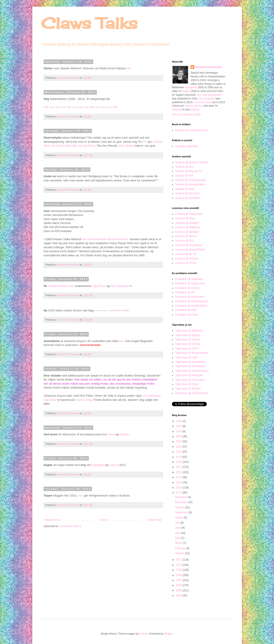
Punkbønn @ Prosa (187, 315)
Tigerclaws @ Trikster (188, 340)
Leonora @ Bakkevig (187, 227)
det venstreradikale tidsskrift (106, 239)
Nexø (111, 434)
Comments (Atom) (70, 526)
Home (104, 520)
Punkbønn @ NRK (186, 310)
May (178, 533)
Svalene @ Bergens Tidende (192, 162)
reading (195, 109)
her (129, 68)
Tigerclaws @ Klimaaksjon (190, 366)
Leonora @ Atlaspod (187, 223)
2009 (179, 570)
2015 (179, 477)
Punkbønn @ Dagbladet (189, 279)
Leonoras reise (203, 102)
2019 (179, 457)
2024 (179, 431)
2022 (179, 441)
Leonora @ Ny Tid (186, 254)
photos (199, 106)
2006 (179, 585)
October (180, 507)
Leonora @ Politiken (187, 259)
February (181, 548)
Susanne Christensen (68, 78)
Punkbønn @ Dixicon (188, 288)
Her (46, 107)
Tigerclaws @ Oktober (188, 344)
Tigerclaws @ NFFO (187, 349)
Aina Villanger (119, 286)
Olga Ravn (99, 286)
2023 (179, 436)
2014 (179, 483)
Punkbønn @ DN (185, 292)
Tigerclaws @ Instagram (189, 375)
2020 (179, 452)
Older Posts (155, 520)
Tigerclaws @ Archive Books (192, 393)
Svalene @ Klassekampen (191, 180)
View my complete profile (186, 115)
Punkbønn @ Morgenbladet (191, 306)
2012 (179, 493)
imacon (144, 634)
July (178, 523)
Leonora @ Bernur (186, 236)
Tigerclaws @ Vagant (188, 335)
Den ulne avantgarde (209, 95)
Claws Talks (89, 23)
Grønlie (124, 434)
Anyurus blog (83, 400)
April (178, 538)
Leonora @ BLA (185, 241)
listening (177, 109)
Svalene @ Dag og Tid (188, 171)
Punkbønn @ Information (190, 297)
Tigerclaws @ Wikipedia (189, 331)
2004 (179, 595)
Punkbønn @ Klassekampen (192, 301)
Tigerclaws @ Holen (187, 384)
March (179, 543)
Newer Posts (52, 520)
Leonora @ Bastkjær (187, 232)
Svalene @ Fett (184, 176)
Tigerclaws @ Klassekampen (192, 371)
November (181, 502)
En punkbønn (207, 99)
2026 (179, 421)
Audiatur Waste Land (62, 286)
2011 (179, 560)
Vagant (186, 91)
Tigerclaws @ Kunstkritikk (190, 362)
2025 (179, 426)
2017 (179, 467)
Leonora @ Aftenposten (189, 214)
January (180, 553)
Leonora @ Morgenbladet (190, 250)
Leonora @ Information (189, 245)
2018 (179, 462)
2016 (179, 472)
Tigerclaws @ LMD (186, 358)
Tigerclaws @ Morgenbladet (191, 353)
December (181, 497)
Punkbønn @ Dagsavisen (190, 283)
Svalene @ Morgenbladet (190, 184)
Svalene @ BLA (184, 167)
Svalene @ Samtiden (188, 198)
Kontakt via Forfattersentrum (192, 130)
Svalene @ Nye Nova (188, 193)
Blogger (168, 634)
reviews (189, 106)
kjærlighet (98, 465)
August (179, 517)
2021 (179, 447)
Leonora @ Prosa (185, 263)
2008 (179, 575)
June (178, 528)
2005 (179, 590)
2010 (179, 565)
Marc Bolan (126, 146)
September (182, 512)
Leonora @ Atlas (185, 218)
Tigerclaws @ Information (190, 380)
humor (113, 465)
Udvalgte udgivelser (187, 146)
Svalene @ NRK (185, 189)
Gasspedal (191, 87)
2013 (179, 488)
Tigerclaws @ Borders (188, 389)
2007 (179, 580)
